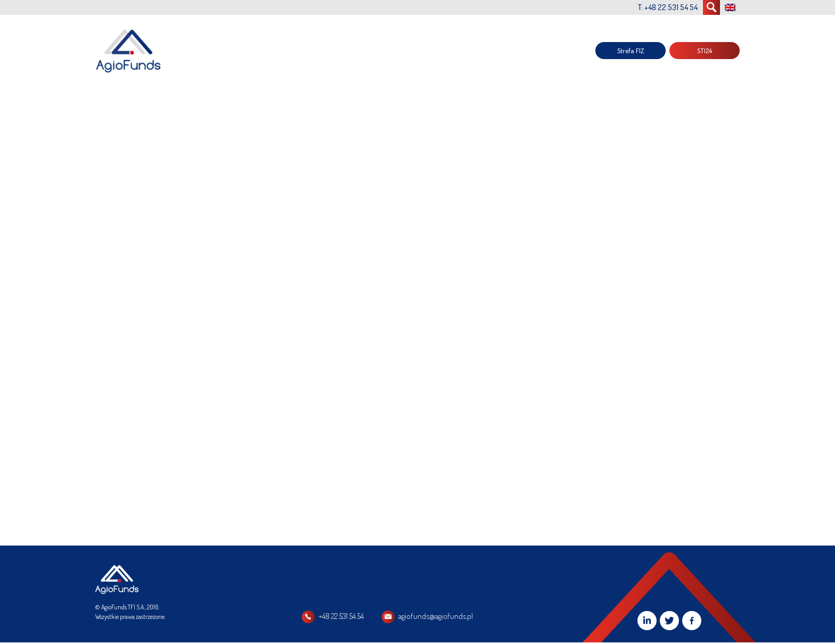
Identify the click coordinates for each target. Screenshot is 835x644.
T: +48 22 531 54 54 (668, 7)
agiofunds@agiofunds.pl (436, 616)
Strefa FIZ (631, 51)
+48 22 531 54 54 (341, 616)
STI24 (705, 51)
